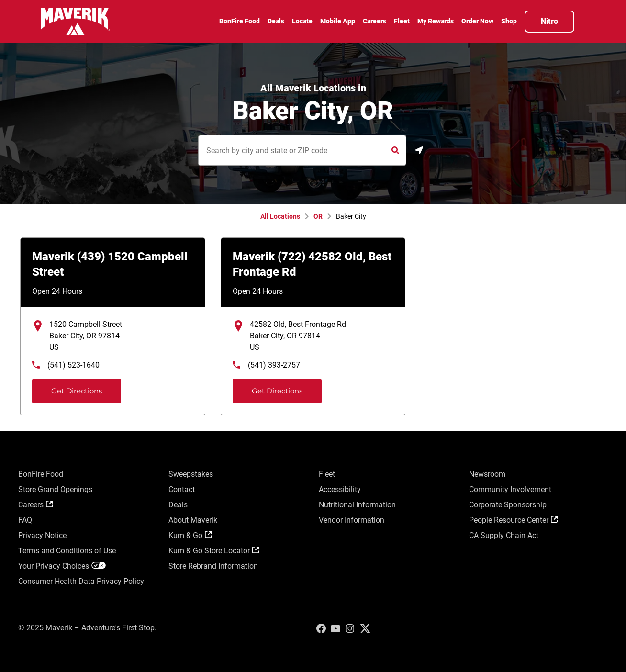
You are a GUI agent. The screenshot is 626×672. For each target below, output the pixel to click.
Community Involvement (510, 489)
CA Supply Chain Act (504, 535)
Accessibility (340, 489)
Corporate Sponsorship (508, 505)
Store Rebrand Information (213, 566)
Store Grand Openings (55, 489)
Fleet (327, 474)
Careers (35, 505)
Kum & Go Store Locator (214, 551)
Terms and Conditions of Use (67, 551)
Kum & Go (190, 535)
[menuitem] (240, 22)
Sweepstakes (191, 474)
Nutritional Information (357, 505)
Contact (182, 489)
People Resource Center (513, 520)
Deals (178, 505)
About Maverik (193, 520)
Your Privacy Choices (62, 566)
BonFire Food (41, 474)
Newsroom (487, 474)
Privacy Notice (42, 535)
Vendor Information (352, 520)
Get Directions (68, 387)
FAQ (25, 520)
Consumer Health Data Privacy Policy (81, 581)
